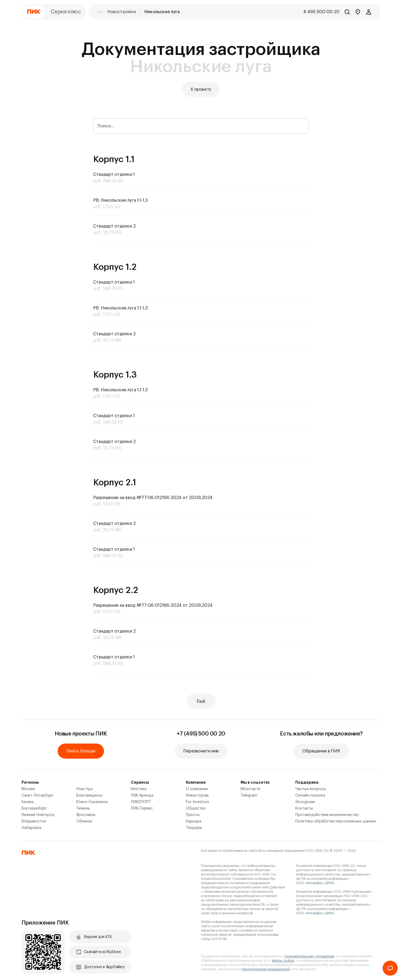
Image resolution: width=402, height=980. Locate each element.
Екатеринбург (34, 808)
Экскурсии (305, 802)
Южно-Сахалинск (92, 802)
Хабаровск (32, 828)
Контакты (304, 808)
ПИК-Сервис (142, 808)
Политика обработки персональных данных (336, 821)
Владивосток (34, 821)
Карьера (194, 821)
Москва (28, 789)
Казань (28, 802)
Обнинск (84, 821)
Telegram (249, 796)
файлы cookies (283, 961)
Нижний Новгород (38, 815)
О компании (197, 789)
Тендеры (194, 828)
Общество (196, 808)
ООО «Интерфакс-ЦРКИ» (315, 883)
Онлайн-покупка (310, 796)
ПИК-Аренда (142, 796)
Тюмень (83, 808)
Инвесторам (197, 796)
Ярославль (86, 815)
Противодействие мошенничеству (327, 815)
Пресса (193, 815)
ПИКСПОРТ (141, 802)
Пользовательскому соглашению (309, 956)
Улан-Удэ (84, 789)
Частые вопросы (311, 789)
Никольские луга (162, 12)
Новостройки (121, 12)
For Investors (197, 802)
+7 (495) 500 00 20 (201, 734)
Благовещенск (89, 796)
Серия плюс (66, 12)
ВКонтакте (250, 789)
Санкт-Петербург (38, 796)
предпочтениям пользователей (266, 969)
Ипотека (139, 789)
